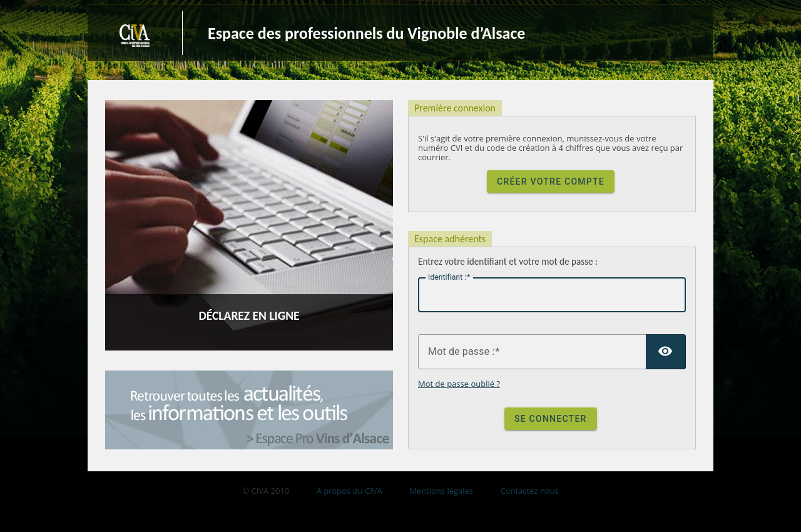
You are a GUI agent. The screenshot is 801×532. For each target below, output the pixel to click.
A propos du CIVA (349, 491)
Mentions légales (441, 491)
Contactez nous (529, 491)
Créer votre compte (551, 182)
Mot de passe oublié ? (459, 384)
